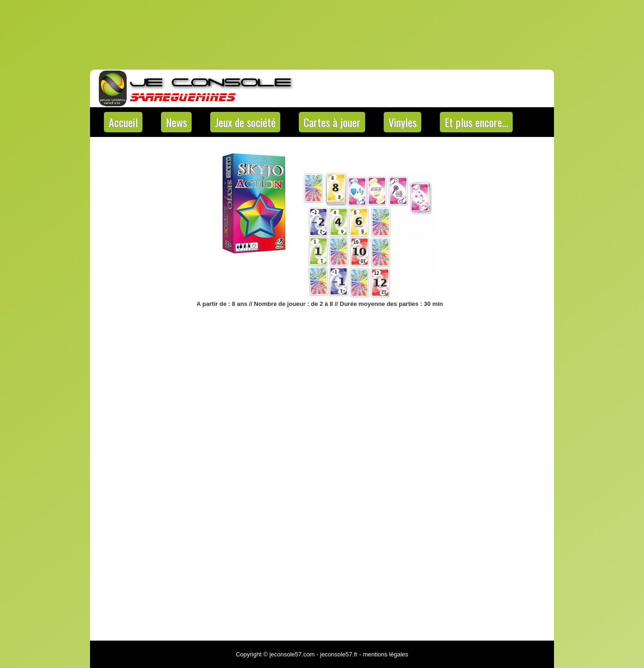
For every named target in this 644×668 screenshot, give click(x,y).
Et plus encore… (476, 122)
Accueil (123, 122)
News (176, 122)
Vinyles (402, 122)
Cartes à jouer (332, 122)
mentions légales (386, 654)
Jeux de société (245, 122)
